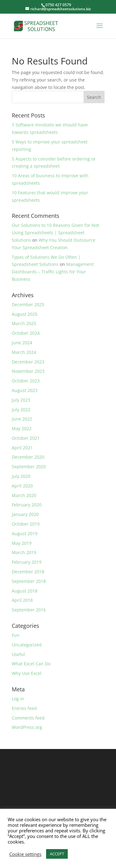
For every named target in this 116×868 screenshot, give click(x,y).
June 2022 (22, 419)
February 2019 (27, 562)
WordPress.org (27, 727)
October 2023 (26, 381)
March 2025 (24, 323)
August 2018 (25, 591)
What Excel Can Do (31, 664)
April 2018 (22, 600)
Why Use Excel (27, 673)
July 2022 (21, 410)
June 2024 (22, 343)
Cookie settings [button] (25, 854)
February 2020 (27, 505)
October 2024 (26, 333)
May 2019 (22, 543)
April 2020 (22, 486)
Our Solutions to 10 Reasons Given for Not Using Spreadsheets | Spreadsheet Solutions (55, 233)
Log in (18, 699)
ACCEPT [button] (57, 854)
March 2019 (24, 552)
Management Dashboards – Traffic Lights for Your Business (53, 272)
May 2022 (22, 428)
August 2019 (25, 533)
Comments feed (28, 718)
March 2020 (24, 495)
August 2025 (25, 314)
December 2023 (28, 362)
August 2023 (25, 390)
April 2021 (22, 448)
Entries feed (24, 708)
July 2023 (21, 400)
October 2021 (26, 438)
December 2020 (28, 457)
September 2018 (29, 581)
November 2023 (28, 371)
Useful (18, 654)
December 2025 (28, 304)
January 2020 (25, 514)
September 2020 (29, 467)
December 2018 (28, 572)
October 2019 (26, 524)
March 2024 (24, 352)
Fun (16, 635)
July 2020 (21, 476)
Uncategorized (27, 645)
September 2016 (29, 610)
